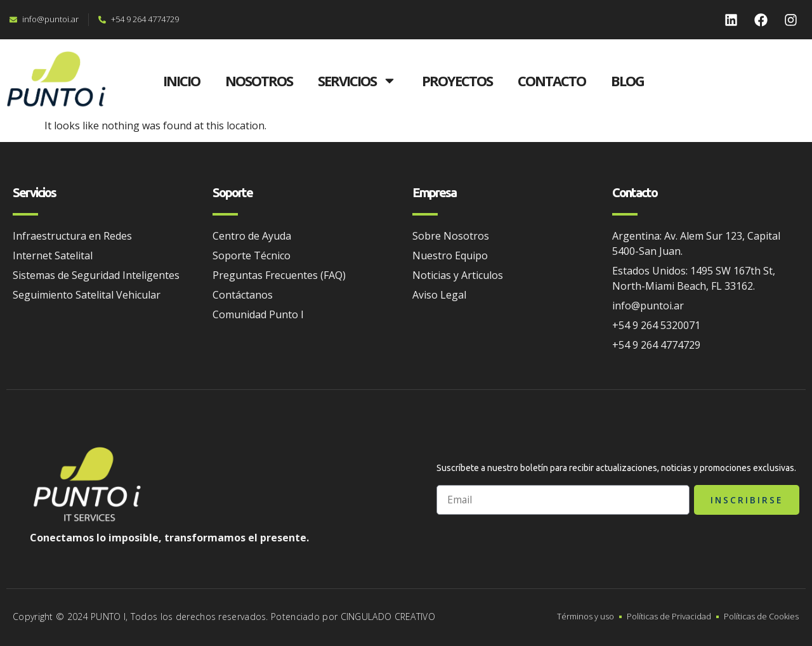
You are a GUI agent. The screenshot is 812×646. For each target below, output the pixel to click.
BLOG (627, 81)
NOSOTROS (259, 81)
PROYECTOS (457, 81)
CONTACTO (552, 81)
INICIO (181, 81)
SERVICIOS (357, 81)
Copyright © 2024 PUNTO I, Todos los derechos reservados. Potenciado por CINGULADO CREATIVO (224, 617)
